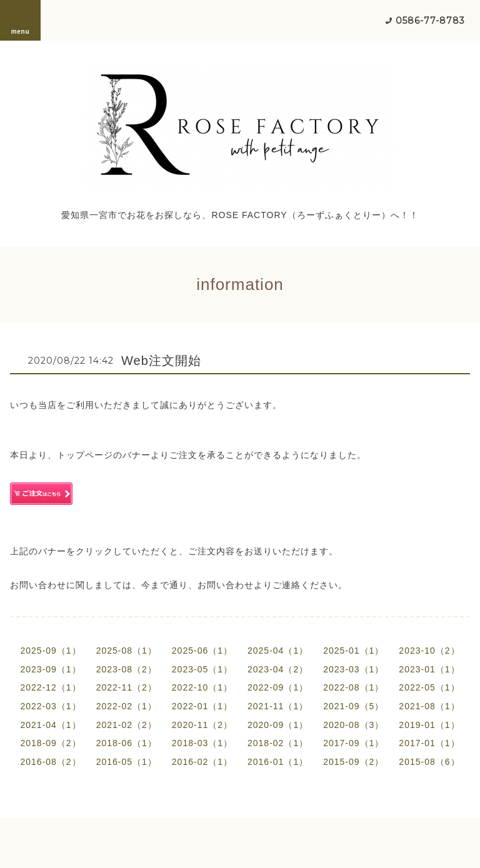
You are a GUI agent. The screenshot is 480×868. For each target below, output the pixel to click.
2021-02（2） (127, 725)
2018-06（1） (127, 743)
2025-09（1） (50, 651)
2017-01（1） (429, 743)
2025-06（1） (202, 651)
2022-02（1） (127, 706)
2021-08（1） (429, 706)
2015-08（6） (429, 762)
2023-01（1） (429, 669)
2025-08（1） (127, 651)
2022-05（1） (429, 687)
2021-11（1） (278, 706)
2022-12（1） (50, 687)
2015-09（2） (353, 762)
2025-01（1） (353, 651)
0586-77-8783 (430, 21)
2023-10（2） (429, 651)
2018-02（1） (278, 743)
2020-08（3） (353, 725)
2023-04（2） (278, 669)
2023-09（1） (50, 669)
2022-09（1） (278, 687)
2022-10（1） (202, 687)
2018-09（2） (50, 743)
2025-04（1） (278, 651)
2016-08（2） (50, 762)
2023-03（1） (353, 669)
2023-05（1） (202, 669)
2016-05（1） (127, 762)
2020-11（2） (202, 725)
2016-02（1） (202, 762)
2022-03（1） (50, 706)
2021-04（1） (50, 725)
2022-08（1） (353, 687)
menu (21, 20)
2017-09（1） (353, 743)
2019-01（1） (429, 725)
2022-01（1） (202, 706)
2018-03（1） (202, 743)
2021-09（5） (353, 706)
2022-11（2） (127, 687)
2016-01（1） (278, 762)
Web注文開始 (161, 361)
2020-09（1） (278, 725)
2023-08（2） (127, 669)
